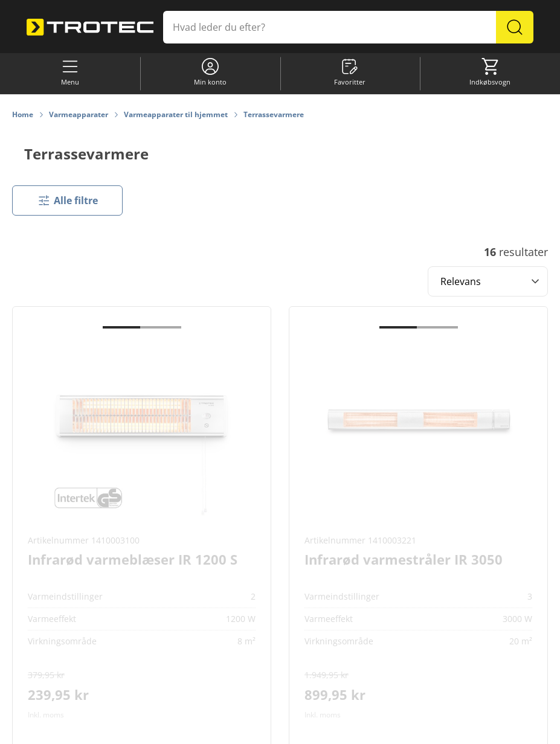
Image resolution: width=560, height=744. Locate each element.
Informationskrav (261, 729)
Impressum (383, 729)
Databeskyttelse (327, 729)
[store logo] (90, 27)
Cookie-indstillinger (191, 729)
